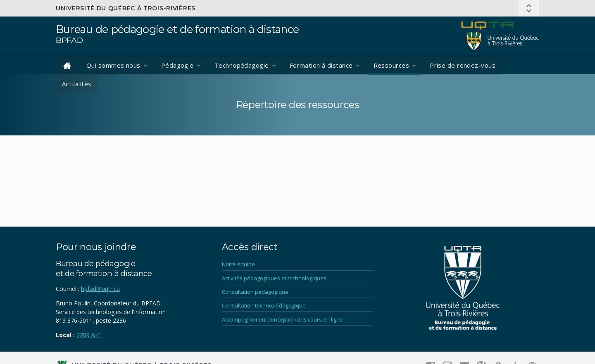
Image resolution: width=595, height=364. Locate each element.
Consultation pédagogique (255, 292)
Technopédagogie (242, 65)
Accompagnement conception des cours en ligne (282, 319)
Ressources (392, 65)
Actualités (77, 84)
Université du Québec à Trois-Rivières (126, 8)
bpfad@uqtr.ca (100, 289)
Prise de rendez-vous (463, 65)
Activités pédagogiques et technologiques (274, 278)
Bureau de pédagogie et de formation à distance (177, 29)
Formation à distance (321, 65)
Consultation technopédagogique (264, 305)
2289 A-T (89, 335)
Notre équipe (238, 264)
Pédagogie (177, 65)
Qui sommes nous (113, 65)
